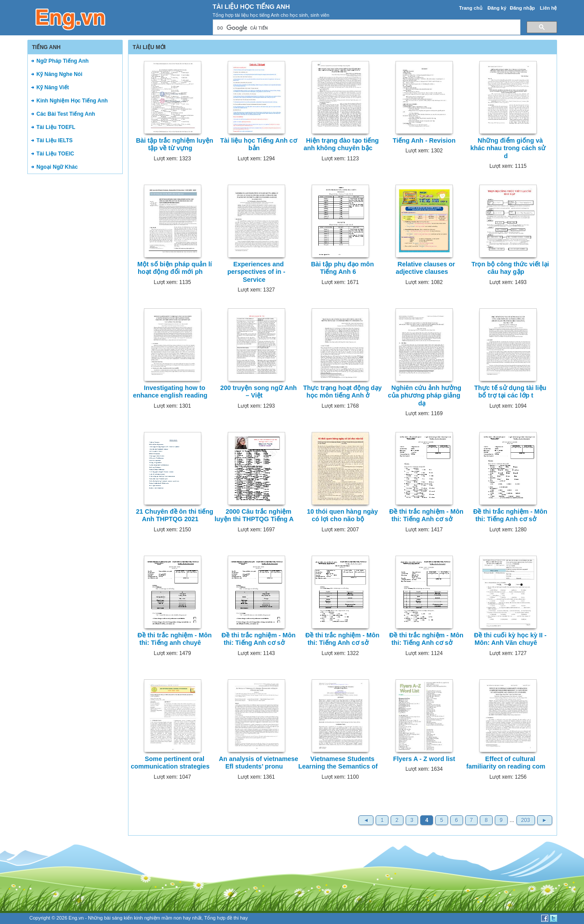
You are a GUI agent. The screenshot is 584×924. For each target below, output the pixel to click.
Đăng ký (497, 8)
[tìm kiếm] (366, 28)
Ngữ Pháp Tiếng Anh (63, 61)
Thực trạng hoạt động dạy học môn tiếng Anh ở (343, 392)
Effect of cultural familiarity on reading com (506, 763)
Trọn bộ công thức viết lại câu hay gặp (510, 268)
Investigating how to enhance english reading (170, 392)
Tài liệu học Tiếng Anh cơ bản (259, 144)
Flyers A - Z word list (424, 759)
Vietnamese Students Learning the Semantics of (338, 763)
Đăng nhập (522, 8)
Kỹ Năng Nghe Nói (60, 74)
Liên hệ (548, 8)
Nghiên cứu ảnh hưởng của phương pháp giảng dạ (425, 396)
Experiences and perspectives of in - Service (256, 272)
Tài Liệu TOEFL (56, 127)
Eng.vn (76, 918)
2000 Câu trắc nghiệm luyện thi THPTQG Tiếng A (254, 515)
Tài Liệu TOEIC (55, 154)
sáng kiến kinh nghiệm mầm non (147, 918)
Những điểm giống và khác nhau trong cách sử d (508, 148)
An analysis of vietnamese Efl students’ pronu (259, 763)
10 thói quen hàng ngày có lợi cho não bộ (342, 515)
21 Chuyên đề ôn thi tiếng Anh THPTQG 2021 (175, 515)
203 (526, 820)
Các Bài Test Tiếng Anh (66, 114)
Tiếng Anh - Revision (424, 140)
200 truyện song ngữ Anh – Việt (258, 392)
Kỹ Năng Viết (53, 87)
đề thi (233, 918)
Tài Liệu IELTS (55, 140)
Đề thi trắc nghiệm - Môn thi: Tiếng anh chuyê (175, 639)
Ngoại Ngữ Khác (57, 167)
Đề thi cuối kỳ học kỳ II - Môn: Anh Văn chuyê (510, 639)
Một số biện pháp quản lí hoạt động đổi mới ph (175, 268)
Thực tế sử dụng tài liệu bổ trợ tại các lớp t (510, 392)
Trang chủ (471, 8)
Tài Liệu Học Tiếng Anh (251, 7)
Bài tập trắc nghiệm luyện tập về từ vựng (175, 144)
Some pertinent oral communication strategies (170, 763)
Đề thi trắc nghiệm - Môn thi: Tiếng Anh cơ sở (426, 515)
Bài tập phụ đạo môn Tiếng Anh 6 (342, 268)
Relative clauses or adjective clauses (426, 268)
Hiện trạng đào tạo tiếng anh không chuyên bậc (341, 144)
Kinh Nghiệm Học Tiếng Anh (72, 101)
